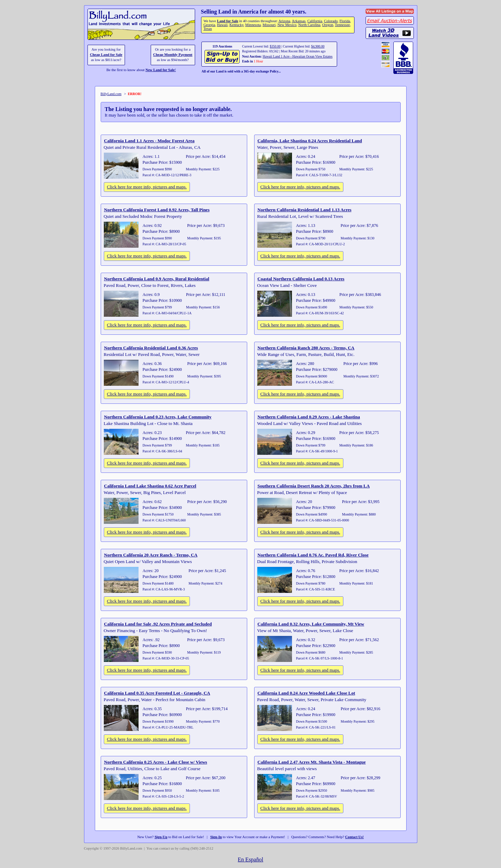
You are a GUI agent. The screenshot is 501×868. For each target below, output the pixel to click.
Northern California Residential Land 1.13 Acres (305, 210)
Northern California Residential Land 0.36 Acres (151, 348)
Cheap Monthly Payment (173, 55)
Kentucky (236, 25)
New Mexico (287, 25)
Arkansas (299, 21)
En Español (250, 860)
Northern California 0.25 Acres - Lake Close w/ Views (156, 762)
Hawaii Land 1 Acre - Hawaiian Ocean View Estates (297, 56)
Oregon (328, 25)
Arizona (284, 21)
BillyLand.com (111, 94)
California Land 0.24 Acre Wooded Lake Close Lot (306, 693)
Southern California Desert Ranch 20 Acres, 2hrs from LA (314, 486)
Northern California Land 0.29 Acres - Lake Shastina (309, 417)
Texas (208, 29)
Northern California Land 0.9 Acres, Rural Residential (157, 279)
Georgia (209, 25)
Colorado (331, 21)
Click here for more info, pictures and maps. (147, 187)
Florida (345, 21)
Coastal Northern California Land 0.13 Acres (301, 279)
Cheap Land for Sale (106, 55)
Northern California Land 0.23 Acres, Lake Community (158, 417)
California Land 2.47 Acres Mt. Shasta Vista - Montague (312, 762)
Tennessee (343, 25)
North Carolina (309, 25)
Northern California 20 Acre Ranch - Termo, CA (151, 555)
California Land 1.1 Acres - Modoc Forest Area (149, 141)
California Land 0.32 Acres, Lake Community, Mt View (311, 624)
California (315, 21)
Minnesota (253, 25)
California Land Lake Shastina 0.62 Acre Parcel (150, 486)
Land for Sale (228, 21)
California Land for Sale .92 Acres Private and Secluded (158, 624)
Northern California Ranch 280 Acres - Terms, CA (306, 348)
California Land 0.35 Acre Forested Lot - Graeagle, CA (157, 693)
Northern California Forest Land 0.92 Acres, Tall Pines (157, 210)
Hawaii (222, 25)
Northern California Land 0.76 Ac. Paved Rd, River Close (313, 555)
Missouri (269, 25)
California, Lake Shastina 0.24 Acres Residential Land (310, 141)
